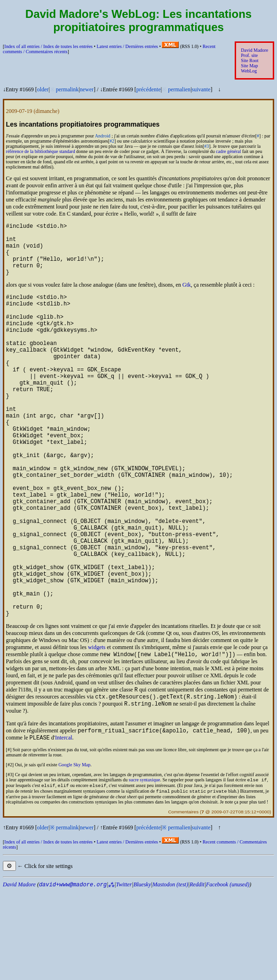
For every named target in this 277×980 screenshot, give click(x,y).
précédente (149, 89)
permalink (67, 89)
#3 (206, 146)
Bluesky (142, 973)
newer (87, 89)
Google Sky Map (74, 851)
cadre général (228, 151)
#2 (112, 141)
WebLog (249, 71)
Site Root (249, 60)
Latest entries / (127, 46)
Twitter (124, 973)
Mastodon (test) (170, 973)
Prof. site (249, 55)
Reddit (197, 973)
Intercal (64, 824)
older (43, 89)
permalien (179, 89)
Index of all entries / (48, 46)
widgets (97, 728)
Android (103, 136)
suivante (201, 89)
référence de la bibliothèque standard (41, 151)
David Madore (254, 50)
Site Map (249, 66)
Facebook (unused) (228, 973)
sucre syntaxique (145, 867)
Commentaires (183, 901)
